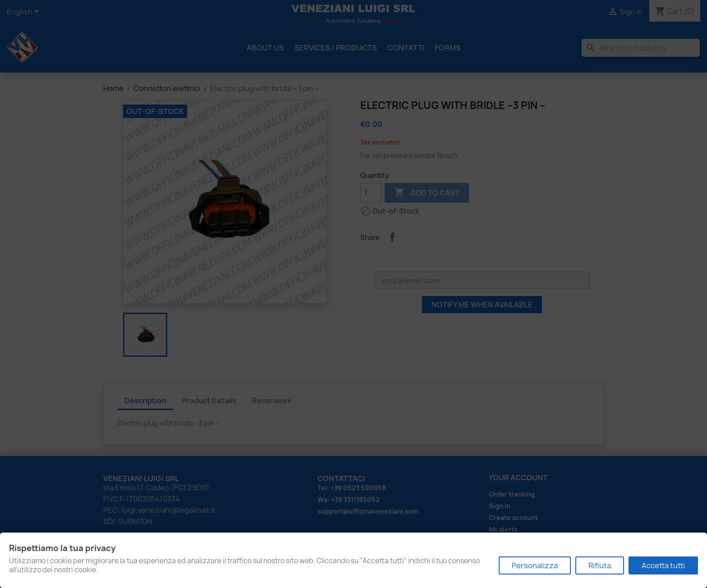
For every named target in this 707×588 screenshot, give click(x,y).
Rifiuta (600, 565)
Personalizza (535, 565)
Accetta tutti (663, 565)
